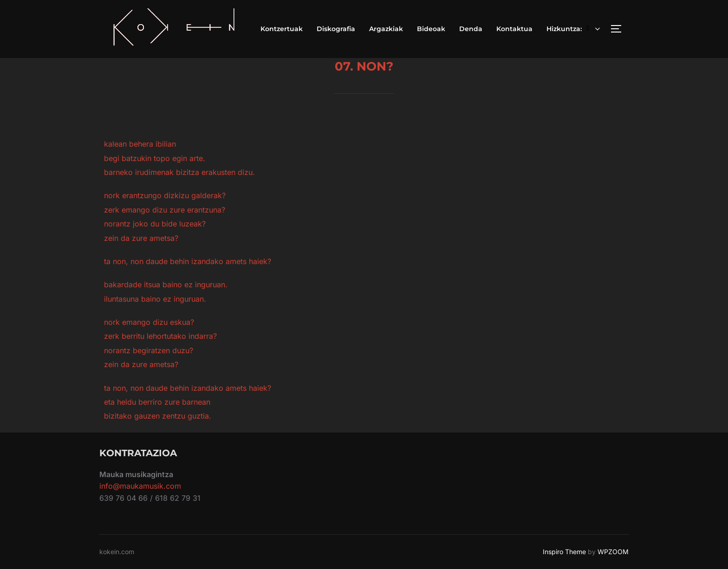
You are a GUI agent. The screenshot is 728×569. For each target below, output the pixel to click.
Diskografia (336, 29)
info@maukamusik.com (140, 486)
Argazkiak (386, 29)
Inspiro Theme (564, 552)
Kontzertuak (282, 29)
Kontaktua (514, 29)
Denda (471, 29)
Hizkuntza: (574, 29)
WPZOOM (613, 552)
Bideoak (431, 29)
